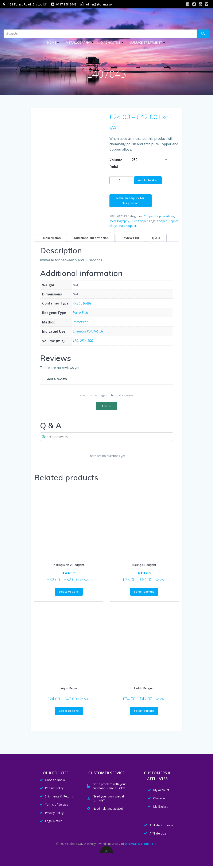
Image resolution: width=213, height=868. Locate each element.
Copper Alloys (165, 216)
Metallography (80, 42)
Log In (107, 406)
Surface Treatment (148, 42)
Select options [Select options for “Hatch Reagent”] (144, 711)
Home (54, 42)
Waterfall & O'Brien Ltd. (141, 846)
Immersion (80, 322)
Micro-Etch (80, 312)
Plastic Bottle (82, 303)
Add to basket (148, 180)
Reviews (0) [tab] (130, 238)
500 (90, 341)
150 (75, 341)
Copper (149, 216)
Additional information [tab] (91, 238)
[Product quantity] (121, 180)
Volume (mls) (116, 163)
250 (83, 341)
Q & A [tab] (156, 238)
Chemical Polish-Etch (88, 331)
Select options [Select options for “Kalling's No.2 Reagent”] (69, 592)
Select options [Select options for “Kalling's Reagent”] (144, 592)
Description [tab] (52, 238)
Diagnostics (112, 42)
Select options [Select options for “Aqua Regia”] (69, 711)
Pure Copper (139, 221)
